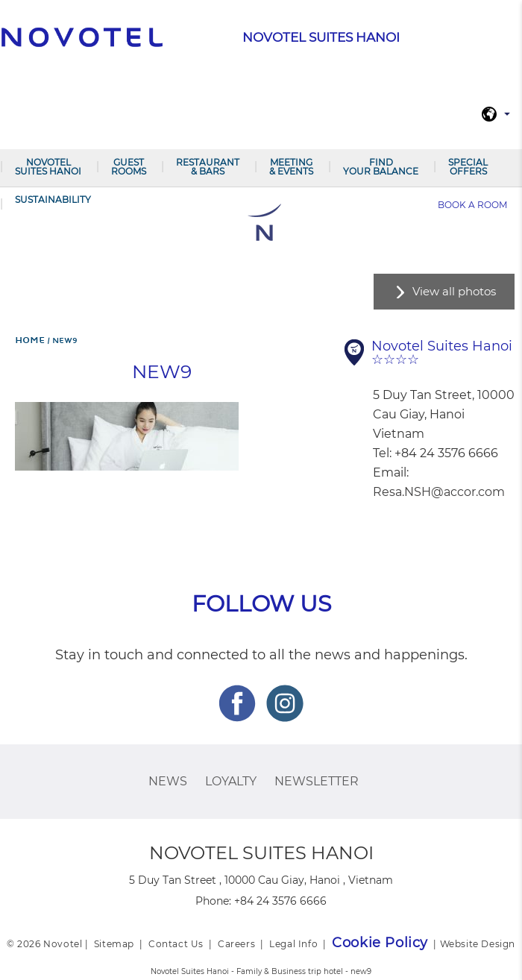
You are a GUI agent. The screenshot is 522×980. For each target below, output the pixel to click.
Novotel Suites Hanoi (48, 167)
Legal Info (293, 944)
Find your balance (381, 167)
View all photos (454, 291)
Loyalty (231, 781)
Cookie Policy (380, 943)
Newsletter (317, 781)
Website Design (478, 944)
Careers (236, 944)
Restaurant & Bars (208, 167)
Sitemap (114, 944)
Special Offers (468, 167)
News (168, 781)
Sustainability (53, 200)
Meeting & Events (291, 167)
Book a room (472, 205)
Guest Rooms (129, 167)
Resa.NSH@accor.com (439, 492)
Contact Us (176, 944)
